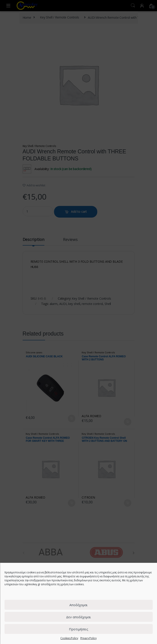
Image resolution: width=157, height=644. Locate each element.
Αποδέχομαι (78, 605)
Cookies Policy (69, 638)
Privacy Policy (88, 638)
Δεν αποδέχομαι (78, 617)
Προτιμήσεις (79, 629)
